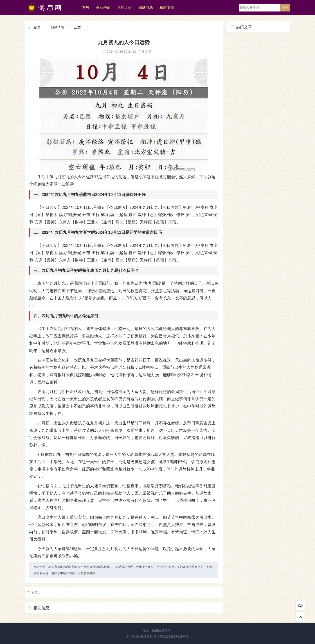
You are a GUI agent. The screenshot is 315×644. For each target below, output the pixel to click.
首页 (86, 7)
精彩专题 (167, 7)
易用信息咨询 (161, 630)
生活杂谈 (103, 7)
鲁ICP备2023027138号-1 (171, 637)
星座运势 (124, 7)
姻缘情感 (146, 7)
